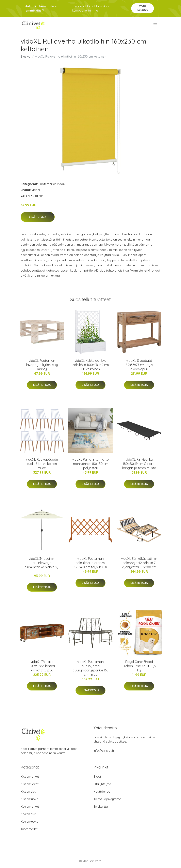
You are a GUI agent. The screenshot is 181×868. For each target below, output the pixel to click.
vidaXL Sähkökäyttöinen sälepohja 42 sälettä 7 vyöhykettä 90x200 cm (139, 563)
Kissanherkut (30, 776)
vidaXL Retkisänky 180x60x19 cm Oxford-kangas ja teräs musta (139, 464)
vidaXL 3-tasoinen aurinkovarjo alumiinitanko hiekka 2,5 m (42, 565)
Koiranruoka (29, 821)
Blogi (97, 776)
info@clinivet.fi (104, 751)
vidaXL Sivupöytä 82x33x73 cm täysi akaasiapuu (139, 365)
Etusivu (26, 56)
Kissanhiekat (30, 784)
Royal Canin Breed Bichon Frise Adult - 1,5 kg (139, 666)
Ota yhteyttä (102, 784)
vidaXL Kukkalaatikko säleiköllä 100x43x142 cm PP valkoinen (91, 365)
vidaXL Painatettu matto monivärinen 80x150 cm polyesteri (90, 464)
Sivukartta (101, 806)
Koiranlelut (28, 814)
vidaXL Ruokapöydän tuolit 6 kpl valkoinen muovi (42, 464)
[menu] (156, 25)
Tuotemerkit (47, 184)
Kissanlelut (28, 791)
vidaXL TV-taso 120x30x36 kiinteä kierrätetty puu (42, 666)
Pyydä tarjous (143, 8)
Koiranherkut (30, 806)
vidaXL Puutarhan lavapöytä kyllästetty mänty (42, 365)
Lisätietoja (38, 217)
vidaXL (62, 184)
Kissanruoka (29, 799)
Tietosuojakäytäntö (107, 799)
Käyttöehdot (102, 791)
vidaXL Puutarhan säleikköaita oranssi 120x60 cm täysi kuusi (91, 563)
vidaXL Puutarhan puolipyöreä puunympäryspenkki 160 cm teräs (90, 668)
